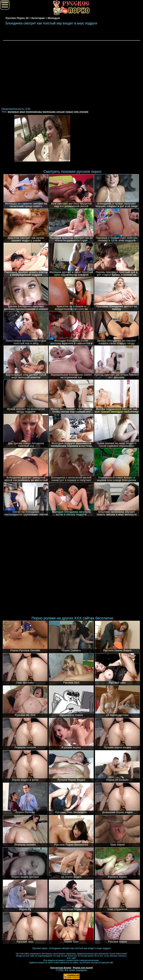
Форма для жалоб (83, 968)
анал (22, 112)
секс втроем (81, 112)
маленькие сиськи (54, 112)
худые (69, 112)
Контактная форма (61, 968)
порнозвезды (34, 112)
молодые (13, 112)
